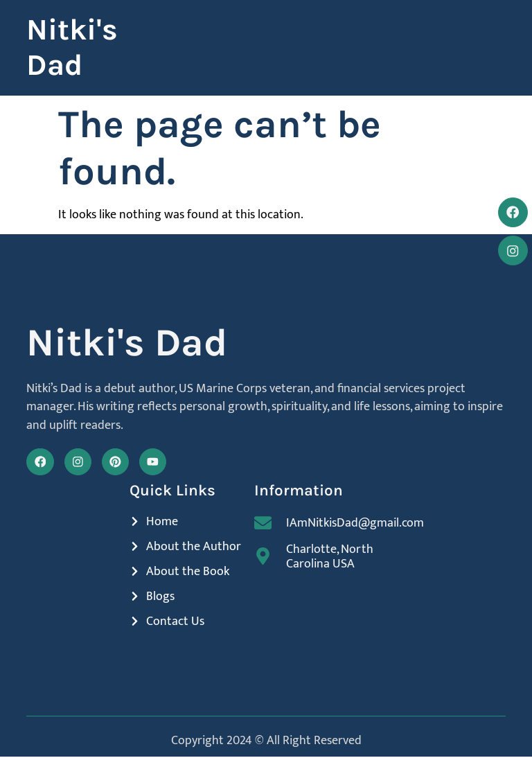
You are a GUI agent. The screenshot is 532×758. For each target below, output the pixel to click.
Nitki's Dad (72, 48)
